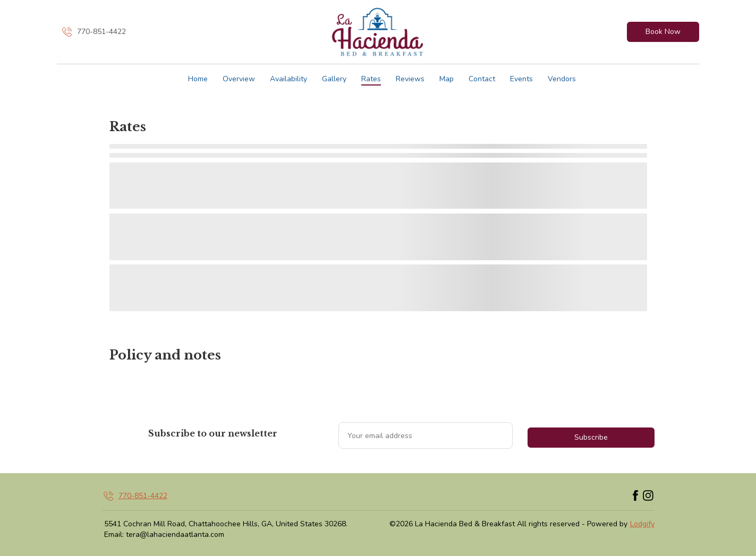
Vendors (562, 79)
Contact (482, 79)
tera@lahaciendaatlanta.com (175, 534)
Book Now (663, 32)
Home (198, 79)
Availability (288, 79)
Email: (114, 534)
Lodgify (642, 524)
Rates (371, 79)
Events (521, 79)
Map (447, 79)
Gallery (334, 79)
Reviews (410, 79)
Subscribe (591, 437)
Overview (239, 79)
